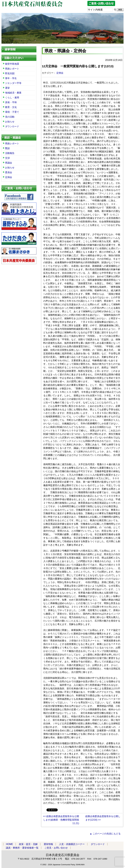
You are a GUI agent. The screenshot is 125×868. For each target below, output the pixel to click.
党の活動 (10, 117)
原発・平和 (11, 102)
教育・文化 (11, 107)
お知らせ (10, 122)
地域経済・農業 (13, 93)
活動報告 (10, 153)
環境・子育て (12, 112)
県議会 (9, 163)
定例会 (60, 73)
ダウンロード (12, 126)
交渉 (7, 158)
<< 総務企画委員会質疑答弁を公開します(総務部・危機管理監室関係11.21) (61, 820)
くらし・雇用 (12, 98)
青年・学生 (11, 78)
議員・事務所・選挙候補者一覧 (22, 848)
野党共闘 (10, 73)
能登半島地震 (12, 64)
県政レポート (12, 69)
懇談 (7, 148)
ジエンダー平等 (13, 83)
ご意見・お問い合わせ (56, 848)
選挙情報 (48, 844)
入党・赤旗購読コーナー (72, 844)
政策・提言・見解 (28, 844)
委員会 (9, 172)
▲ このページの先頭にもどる (105, 834)
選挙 (7, 88)
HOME (9, 844)
